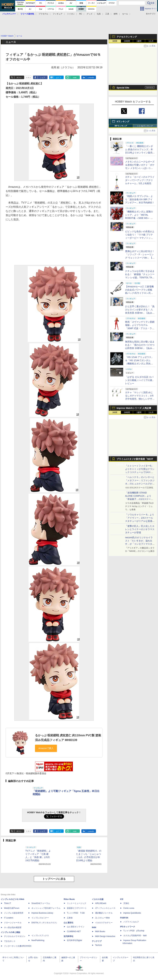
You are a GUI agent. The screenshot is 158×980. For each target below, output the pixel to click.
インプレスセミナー (40, 918)
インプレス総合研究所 (14, 913)
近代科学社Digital (74, 940)
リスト (28, 78)
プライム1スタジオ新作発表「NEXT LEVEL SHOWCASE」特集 (135, 460)
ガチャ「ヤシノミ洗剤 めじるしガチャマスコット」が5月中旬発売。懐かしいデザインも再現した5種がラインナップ (140, 399)
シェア (42, 78)
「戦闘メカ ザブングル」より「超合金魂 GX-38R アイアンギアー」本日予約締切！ (140, 199)
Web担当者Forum (12, 908)
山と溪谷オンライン (76, 927)
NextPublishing (38, 940)
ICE (122, 899)
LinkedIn (91, 78)
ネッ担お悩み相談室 (13, 927)
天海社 (126, 903)
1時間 (115, 41)
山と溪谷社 (69, 923)
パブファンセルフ (131, 922)
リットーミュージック (77, 903)
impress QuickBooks (132, 913)
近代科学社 (69, 936)
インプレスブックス (40, 936)
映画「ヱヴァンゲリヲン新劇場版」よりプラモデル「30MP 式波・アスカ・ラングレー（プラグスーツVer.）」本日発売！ (140, 328)
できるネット (10, 941)
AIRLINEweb (101, 903)
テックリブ (97, 941)
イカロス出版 (98, 899)
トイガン (71, 14)
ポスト (19, 78)
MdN (94, 927)
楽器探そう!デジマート (77, 908)
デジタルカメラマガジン (15, 936)
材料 (116, 14)
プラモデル (43, 14)
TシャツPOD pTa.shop (134, 931)
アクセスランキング (127, 37)
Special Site (123, 88)
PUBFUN (124, 918)
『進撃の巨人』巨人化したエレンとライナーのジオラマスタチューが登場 (140, 529)
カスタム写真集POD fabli (135, 936)
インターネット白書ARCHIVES (18, 946)
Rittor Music (69, 899)
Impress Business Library (42, 913)
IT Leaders (9, 918)
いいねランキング (145, 126)
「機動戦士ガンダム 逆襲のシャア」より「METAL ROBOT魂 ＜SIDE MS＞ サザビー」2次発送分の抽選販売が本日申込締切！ (139, 218)
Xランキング (123, 122)
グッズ (89, 14)
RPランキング (121, 126)
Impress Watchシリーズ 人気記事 (134, 408)
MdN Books (100, 931)
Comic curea (129, 908)
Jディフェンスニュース (105, 908)
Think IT (7, 903)
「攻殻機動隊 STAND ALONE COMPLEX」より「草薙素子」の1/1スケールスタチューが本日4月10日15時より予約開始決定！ (140, 499)
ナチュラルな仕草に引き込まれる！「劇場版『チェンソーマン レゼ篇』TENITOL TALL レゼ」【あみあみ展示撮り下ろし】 (140, 278)
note (75, 78)
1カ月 (151, 41)
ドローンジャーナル (13, 923)
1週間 (139, 41)
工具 (107, 14)
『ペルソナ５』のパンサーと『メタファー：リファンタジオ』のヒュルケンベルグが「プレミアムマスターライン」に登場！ (140, 484)
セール (125, 14)
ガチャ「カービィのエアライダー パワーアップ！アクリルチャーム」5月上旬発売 (140, 180)
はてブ (59, 78)
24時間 (127, 41)
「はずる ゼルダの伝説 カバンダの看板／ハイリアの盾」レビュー (140, 380)
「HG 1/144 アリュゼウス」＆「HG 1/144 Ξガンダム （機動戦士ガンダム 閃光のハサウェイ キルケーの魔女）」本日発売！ (139, 364)
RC (81, 14)
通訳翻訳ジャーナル (104, 913)
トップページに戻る (54, 879)
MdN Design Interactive (105, 936)
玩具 (99, 14)
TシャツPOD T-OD (76, 913)
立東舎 (70, 918)
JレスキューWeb (102, 918)
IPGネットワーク (128, 927)
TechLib (98, 945)
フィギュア (58, 14)
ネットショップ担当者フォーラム (46, 908)
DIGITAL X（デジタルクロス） (45, 923)
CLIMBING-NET (74, 931)
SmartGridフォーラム (41, 903)
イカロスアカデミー (104, 923)
